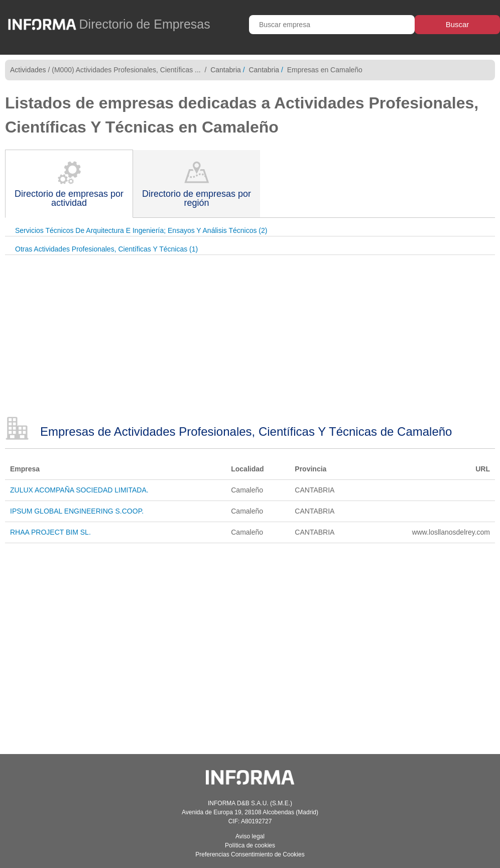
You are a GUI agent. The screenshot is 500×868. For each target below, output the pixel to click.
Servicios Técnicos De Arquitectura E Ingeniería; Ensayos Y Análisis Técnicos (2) (141, 230)
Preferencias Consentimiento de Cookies (250, 854)
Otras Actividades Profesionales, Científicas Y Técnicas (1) (106, 249)
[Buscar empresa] (332, 25)
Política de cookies (250, 845)
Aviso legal (250, 836)
